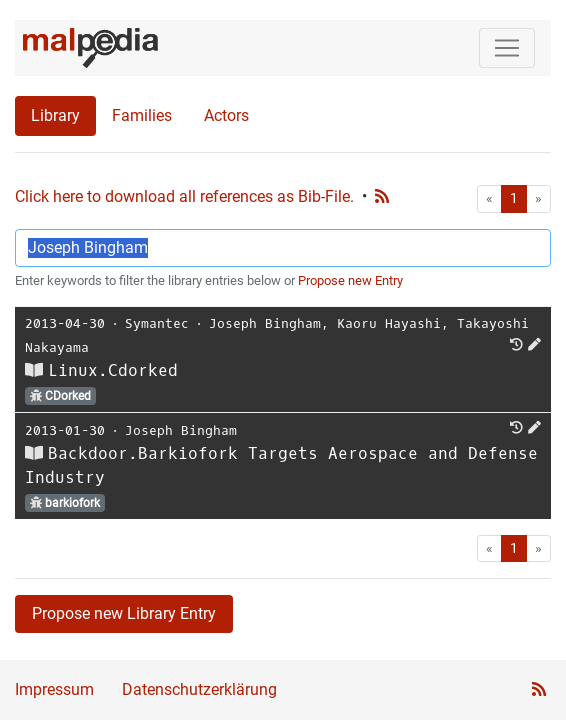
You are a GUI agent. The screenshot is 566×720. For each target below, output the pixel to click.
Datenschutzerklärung (199, 689)
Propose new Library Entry (124, 613)
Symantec (157, 323)
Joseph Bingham (265, 323)
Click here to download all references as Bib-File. (184, 196)
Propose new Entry (350, 280)
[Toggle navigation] (507, 48)
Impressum (54, 689)
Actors (226, 115)
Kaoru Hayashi (389, 323)
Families (142, 115)
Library (55, 115)
